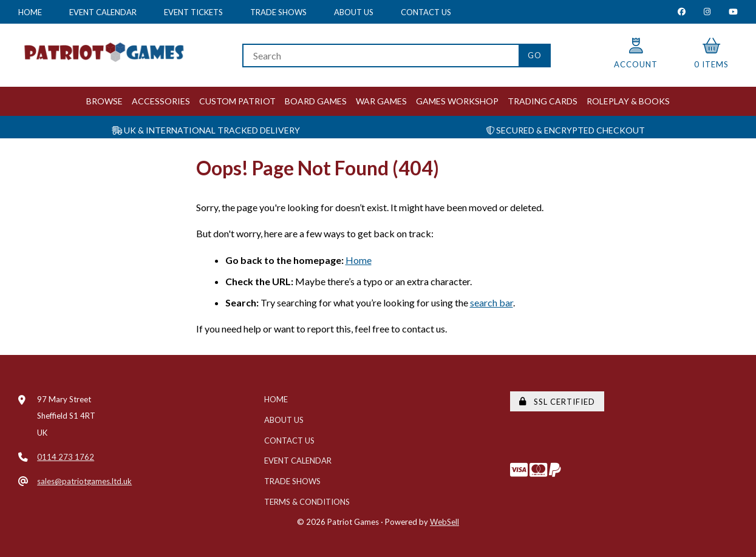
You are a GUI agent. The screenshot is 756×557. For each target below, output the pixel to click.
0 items (711, 54)
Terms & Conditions (307, 502)
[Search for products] (380, 56)
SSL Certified (557, 402)
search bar (492, 302)
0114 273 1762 (66, 457)
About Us (354, 12)
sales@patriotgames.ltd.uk (84, 481)
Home (30, 12)
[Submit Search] (535, 56)
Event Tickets (193, 12)
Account (636, 54)
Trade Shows (278, 12)
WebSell (444, 522)
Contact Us (426, 12)
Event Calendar (103, 12)
